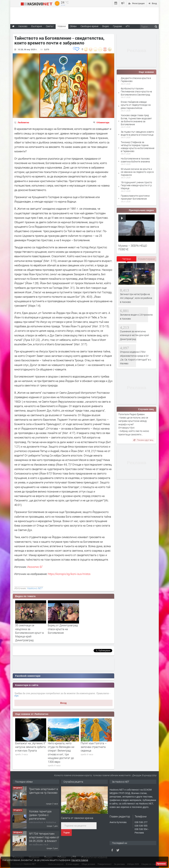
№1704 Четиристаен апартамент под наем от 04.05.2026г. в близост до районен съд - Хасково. (44, 841)
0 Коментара (103, 122)
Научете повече (80, 860)
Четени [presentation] (127, 259)
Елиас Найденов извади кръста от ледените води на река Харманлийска (136, 105)
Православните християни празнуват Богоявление (135, 197)
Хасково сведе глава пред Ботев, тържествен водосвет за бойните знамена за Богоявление (136, 120)
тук (16, 696)
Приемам (161, 864)
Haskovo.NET (35, 588)
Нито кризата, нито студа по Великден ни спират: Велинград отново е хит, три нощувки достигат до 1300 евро (61, 752)
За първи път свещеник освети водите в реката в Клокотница (137, 133)
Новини (62, 26)
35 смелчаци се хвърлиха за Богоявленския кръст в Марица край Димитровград (29, 633)
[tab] (127, 260)
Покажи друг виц (143, 440)
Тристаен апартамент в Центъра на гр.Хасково (43, 791)
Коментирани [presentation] (146, 259)
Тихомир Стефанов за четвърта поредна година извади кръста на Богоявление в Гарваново (138, 147)
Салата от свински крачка (77, 818)
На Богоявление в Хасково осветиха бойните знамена (135, 160)
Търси (66, 833)
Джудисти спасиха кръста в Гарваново (136, 80)
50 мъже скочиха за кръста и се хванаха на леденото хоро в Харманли (137, 172)
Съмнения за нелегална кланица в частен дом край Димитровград (135, 335)
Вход (63, 703)
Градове (117, 26)
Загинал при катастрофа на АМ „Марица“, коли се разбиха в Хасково (136, 298)
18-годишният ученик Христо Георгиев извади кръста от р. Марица (136, 185)
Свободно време (89, 26)
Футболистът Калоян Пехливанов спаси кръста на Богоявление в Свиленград (136, 91)
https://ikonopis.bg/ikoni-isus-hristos (69, 574)
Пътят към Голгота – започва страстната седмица (94, 747)
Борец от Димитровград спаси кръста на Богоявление (63, 629)
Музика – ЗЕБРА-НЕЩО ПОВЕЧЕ (133, 247)
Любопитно (23, 122)
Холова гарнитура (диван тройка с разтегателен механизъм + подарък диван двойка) (43, 819)
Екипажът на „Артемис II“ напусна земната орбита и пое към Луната (30, 747)
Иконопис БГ (35, 567)
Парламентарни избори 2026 (28, 31)
